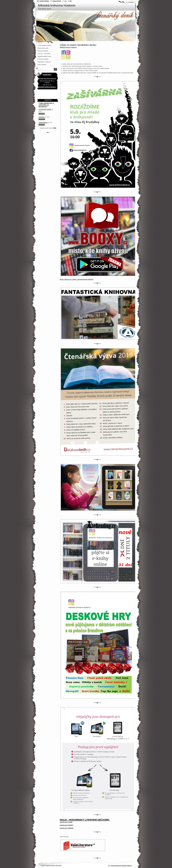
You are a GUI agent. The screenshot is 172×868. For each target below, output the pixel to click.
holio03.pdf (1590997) (67, 825)
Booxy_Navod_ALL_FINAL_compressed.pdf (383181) (77, 279)
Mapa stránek (57, 1)
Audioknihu (43, 123)
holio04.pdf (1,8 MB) (66, 822)
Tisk (70, 1)
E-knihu (42, 117)
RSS (65, 1)
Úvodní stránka (44, 1)
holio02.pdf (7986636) (67, 828)
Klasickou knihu (45, 109)
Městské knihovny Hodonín (68, 47)
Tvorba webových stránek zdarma (121, 866)
